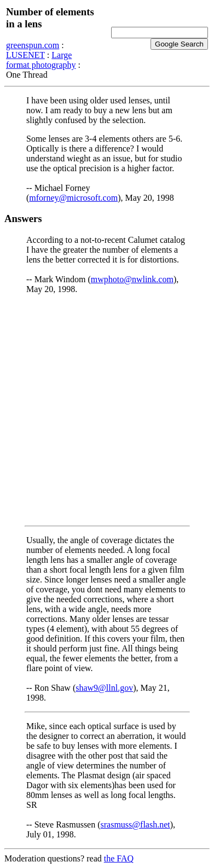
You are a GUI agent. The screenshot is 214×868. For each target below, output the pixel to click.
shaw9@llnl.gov (104, 688)
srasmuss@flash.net (135, 825)
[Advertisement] (107, 410)
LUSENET (25, 55)
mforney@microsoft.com (73, 198)
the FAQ (119, 858)
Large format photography (41, 60)
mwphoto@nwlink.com (132, 279)
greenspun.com (33, 45)
